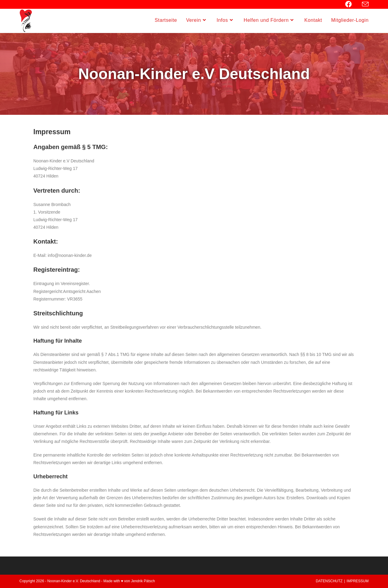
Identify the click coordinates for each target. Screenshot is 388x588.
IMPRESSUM (358, 581)
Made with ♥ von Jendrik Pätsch (129, 581)
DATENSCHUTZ (329, 581)
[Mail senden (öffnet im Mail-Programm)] (364, 4)
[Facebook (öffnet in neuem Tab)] (352, 4)
